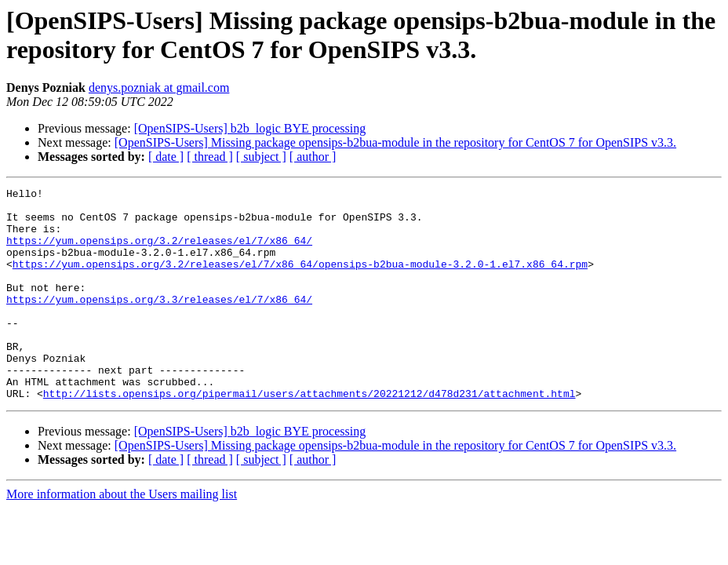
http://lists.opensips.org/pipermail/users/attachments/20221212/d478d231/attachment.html (309, 436)
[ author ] (313, 157)
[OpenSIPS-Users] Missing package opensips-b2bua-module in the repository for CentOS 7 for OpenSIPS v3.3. (395, 142)
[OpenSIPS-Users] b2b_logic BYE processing (250, 128)
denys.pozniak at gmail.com (159, 87)
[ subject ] (261, 157)
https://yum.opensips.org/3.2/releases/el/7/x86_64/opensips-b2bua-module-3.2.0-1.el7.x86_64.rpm (300, 280)
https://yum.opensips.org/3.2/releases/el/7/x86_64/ (159, 252)
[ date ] (166, 157)
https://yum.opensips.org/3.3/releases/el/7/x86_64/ (159, 323)
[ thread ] (210, 157)
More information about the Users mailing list (122, 536)
